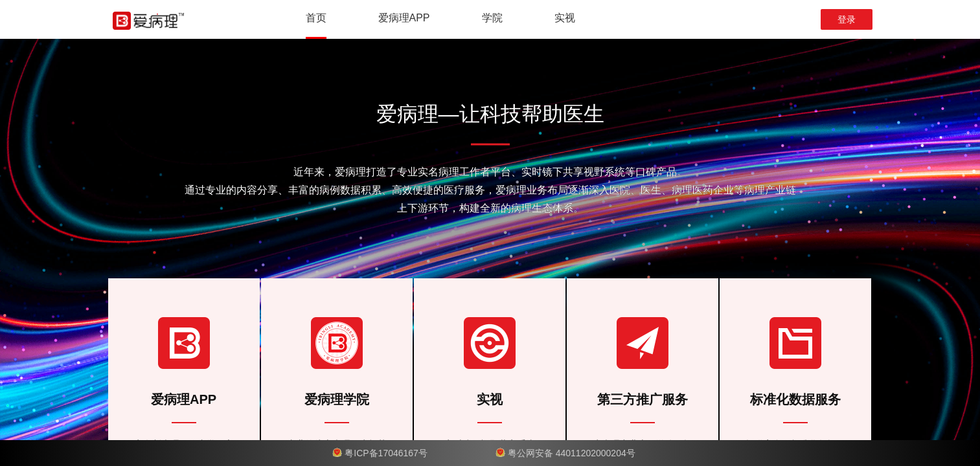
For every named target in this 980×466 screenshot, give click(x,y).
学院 (492, 18)
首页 (316, 18)
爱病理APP (404, 18)
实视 (565, 18)
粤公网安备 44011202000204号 (572, 453)
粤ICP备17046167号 (387, 453)
